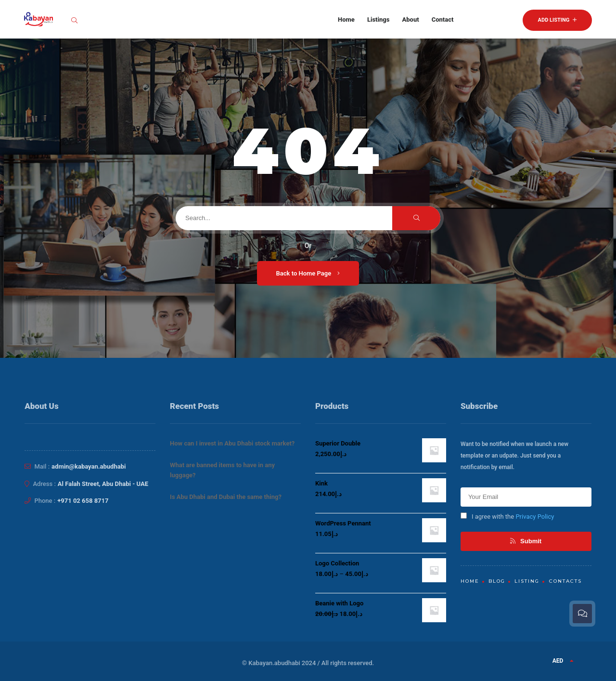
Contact (443, 20)
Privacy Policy (535, 517)
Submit (526, 541)
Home (346, 20)
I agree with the (507, 516)
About (410, 20)
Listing (527, 581)
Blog (497, 581)
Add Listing (557, 20)
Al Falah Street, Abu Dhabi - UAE (103, 484)
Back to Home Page (308, 273)
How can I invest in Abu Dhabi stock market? (232, 443)
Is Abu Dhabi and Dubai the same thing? (226, 497)
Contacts (565, 581)
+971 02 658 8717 (83, 501)
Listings (379, 20)
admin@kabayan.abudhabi (89, 466)
